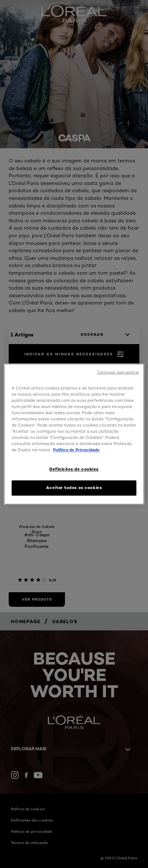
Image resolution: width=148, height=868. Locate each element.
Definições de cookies (74, 469)
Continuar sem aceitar (118, 372)
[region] (74, 434)
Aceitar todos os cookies (74, 488)
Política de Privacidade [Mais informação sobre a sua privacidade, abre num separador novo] (76, 450)
